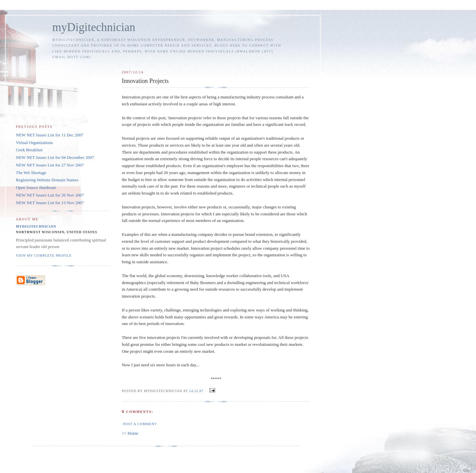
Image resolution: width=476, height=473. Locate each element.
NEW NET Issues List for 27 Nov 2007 (50, 165)
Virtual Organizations (34, 143)
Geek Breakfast (29, 150)
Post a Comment (140, 424)
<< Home (130, 433)
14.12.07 (196, 391)
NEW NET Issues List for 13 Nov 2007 (50, 203)
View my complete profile (44, 255)
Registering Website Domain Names (47, 180)
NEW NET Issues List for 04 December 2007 (55, 157)
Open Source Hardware (36, 187)
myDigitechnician (94, 27)
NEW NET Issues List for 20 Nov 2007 (50, 195)
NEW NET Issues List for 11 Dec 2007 (50, 135)
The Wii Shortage (31, 173)
